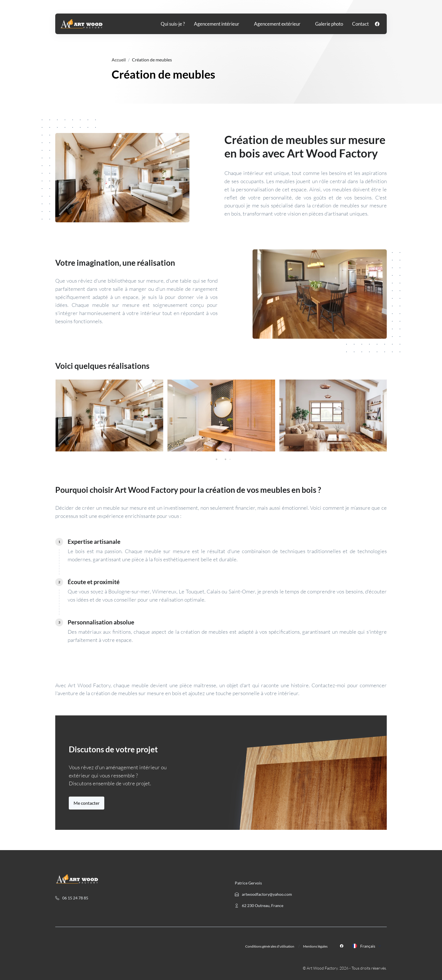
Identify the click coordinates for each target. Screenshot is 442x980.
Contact (360, 24)
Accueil (119, 60)
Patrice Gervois (248, 883)
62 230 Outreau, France (259, 905)
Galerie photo (329, 24)
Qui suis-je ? (173, 24)
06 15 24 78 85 (72, 898)
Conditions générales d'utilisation (270, 946)
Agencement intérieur (217, 24)
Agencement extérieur (277, 24)
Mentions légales (315, 946)
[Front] (82, 24)
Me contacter (87, 803)
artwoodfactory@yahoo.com (263, 894)
